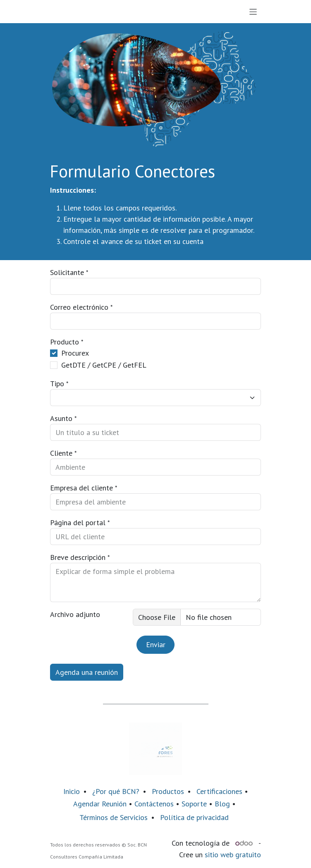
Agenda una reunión (87, 672)
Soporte (194, 804)
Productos (168, 791)
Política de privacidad (194, 817)
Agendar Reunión (100, 804)
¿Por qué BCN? (116, 791)
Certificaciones (219, 791)
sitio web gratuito (233, 855)
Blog (223, 804)
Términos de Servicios (114, 817)
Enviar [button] (156, 644)
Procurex (75, 353)
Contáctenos (154, 804)
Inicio (72, 791)
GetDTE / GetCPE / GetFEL (104, 365)
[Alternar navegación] (253, 12)
